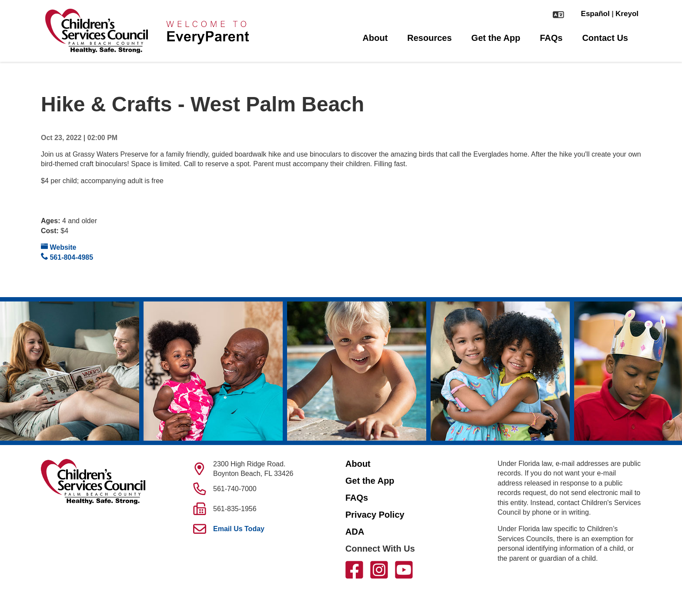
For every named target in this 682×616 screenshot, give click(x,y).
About (375, 38)
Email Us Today (239, 529)
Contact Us (605, 38)
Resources (429, 38)
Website (59, 247)
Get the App (496, 38)
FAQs (551, 38)
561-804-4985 (67, 257)
